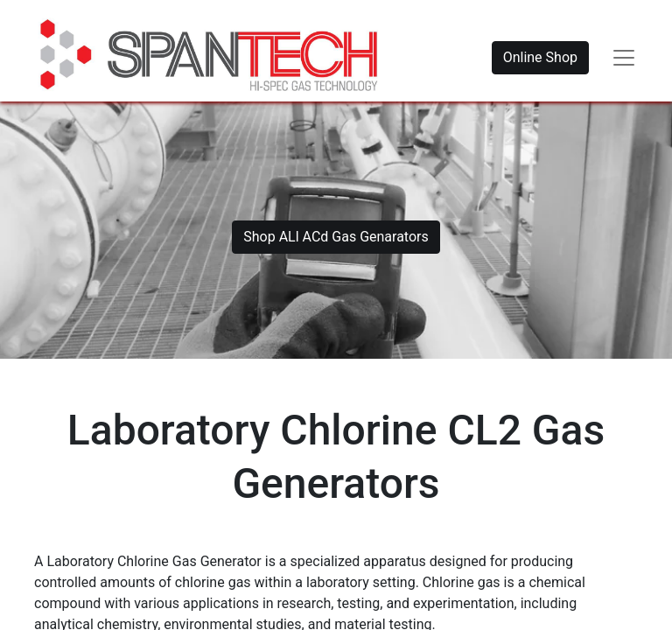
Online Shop (540, 57)
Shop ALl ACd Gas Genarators (336, 237)
